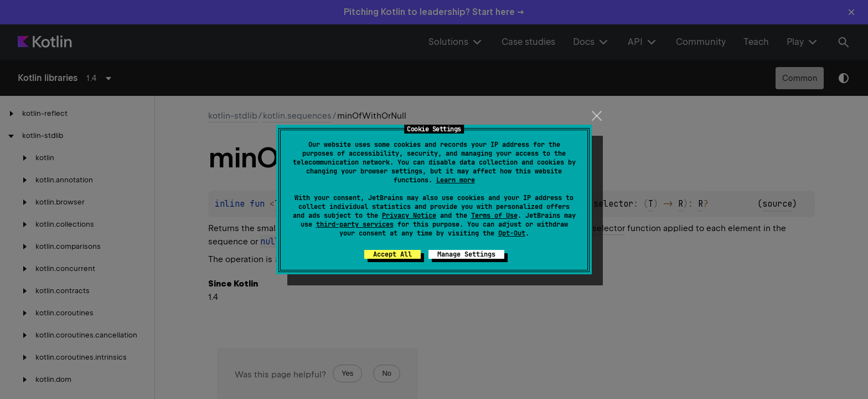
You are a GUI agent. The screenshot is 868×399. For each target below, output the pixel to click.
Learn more (456, 180)
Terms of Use (494, 216)
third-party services (355, 224)
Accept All (392, 254)
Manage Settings (466, 254)
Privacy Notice (409, 216)
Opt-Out (512, 233)
